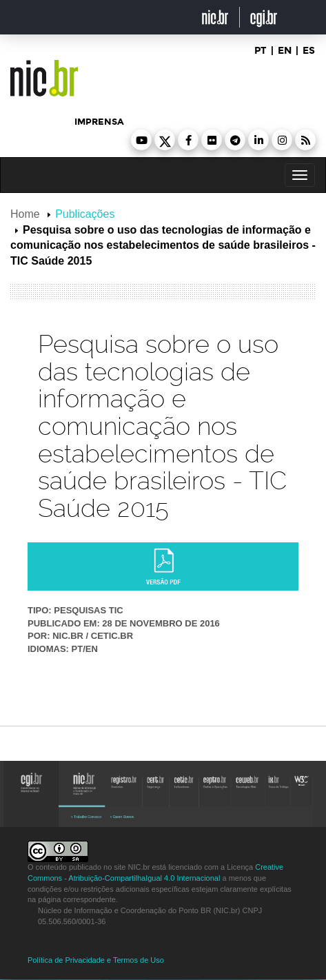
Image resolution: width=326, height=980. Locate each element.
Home (25, 214)
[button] (141, 140)
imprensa (99, 122)
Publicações (85, 214)
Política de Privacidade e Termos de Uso (96, 960)
